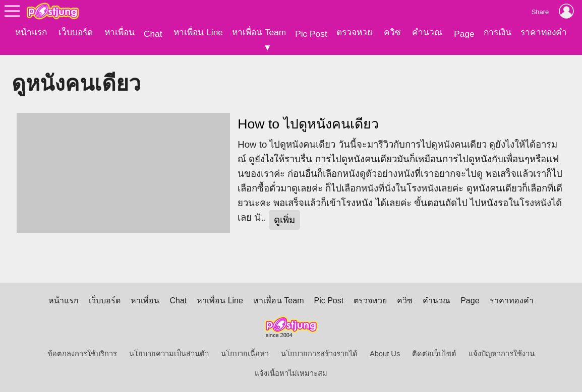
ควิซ (392, 32)
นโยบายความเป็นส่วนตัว (169, 354)
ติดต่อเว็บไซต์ (434, 354)
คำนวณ (427, 32)
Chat (153, 34)
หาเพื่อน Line (198, 32)
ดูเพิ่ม (284, 220)
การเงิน (498, 32)
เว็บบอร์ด (76, 32)
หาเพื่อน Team (259, 32)
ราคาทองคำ (544, 32)
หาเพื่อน (120, 32)
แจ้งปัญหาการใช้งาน (502, 354)
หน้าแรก (31, 32)
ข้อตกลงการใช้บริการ (82, 354)
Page (464, 34)
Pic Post (311, 34)
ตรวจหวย (354, 32)
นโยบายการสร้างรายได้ (319, 354)
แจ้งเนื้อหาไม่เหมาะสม (291, 373)
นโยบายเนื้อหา (245, 354)
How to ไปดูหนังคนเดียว (308, 124)
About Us (385, 354)
